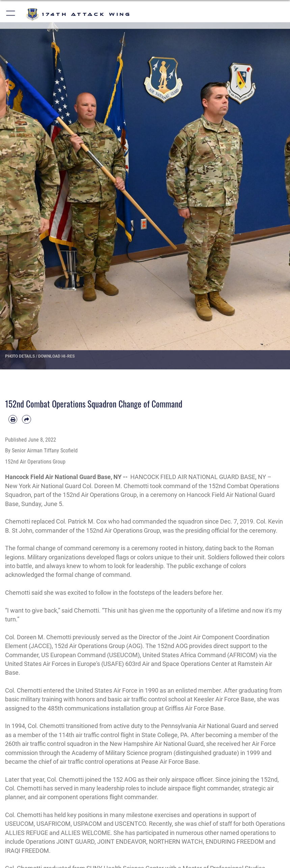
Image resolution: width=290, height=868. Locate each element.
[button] (11, 14)
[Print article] (13, 419)
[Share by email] (26, 419)
